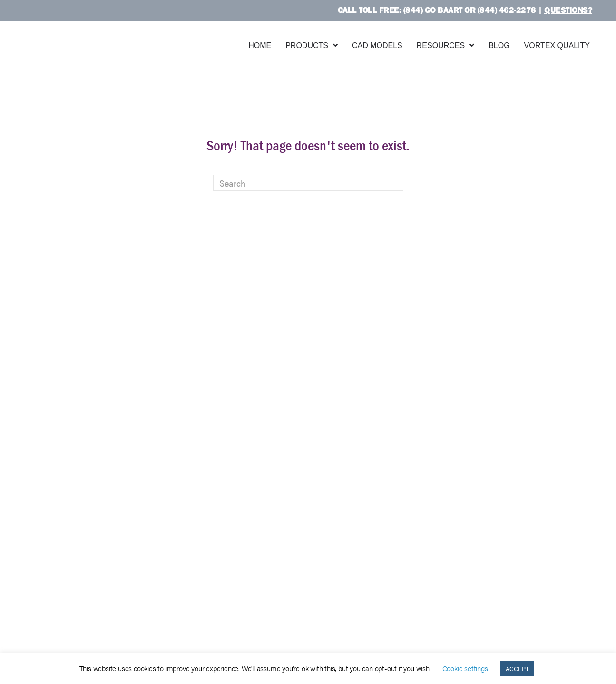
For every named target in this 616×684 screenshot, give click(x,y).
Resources (441, 45)
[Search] (308, 183)
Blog (499, 45)
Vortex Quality (557, 45)
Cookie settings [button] (465, 668)
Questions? (568, 10)
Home (260, 45)
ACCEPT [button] (517, 669)
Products (307, 45)
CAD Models (377, 45)
